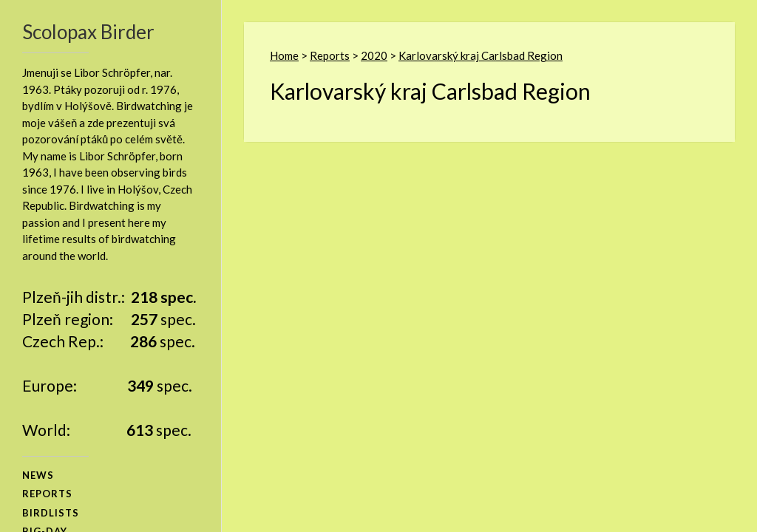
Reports (330, 55)
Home (284, 55)
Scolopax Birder (88, 32)
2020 (374, 55)
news (38, 475)
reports (47, 494)
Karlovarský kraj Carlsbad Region (481, 55)
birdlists (51, 513)
